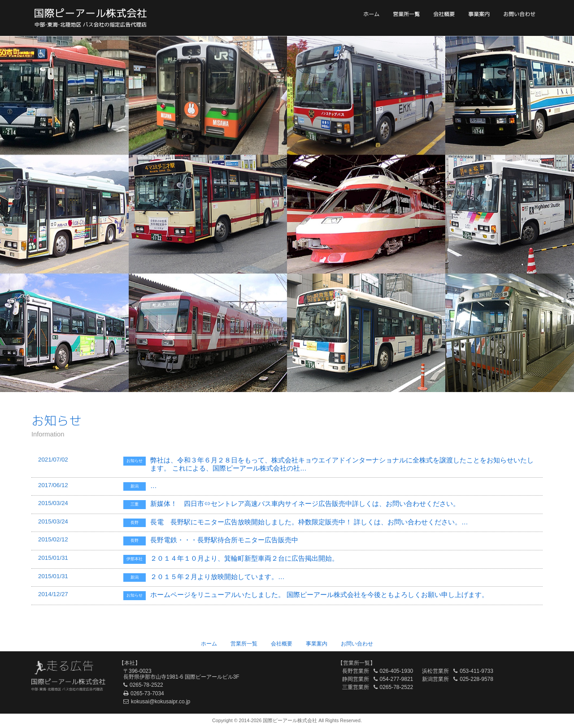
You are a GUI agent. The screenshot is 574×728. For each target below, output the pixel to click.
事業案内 (479, 14)
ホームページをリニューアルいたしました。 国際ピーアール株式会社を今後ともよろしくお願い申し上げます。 (319, 595)
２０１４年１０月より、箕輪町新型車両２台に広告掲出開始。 (246, 558)
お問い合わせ (519, 14)
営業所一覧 (406, 14)
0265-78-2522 (146, 685)
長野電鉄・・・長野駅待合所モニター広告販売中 (224, 540)
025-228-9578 (476, 679)
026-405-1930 (397, 671)
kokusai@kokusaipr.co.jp (161, 702)
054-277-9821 (397, 679)
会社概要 (444, 14)
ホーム (371, 14)
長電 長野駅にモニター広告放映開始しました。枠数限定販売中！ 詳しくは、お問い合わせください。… (309, 522)
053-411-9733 (476, 671)
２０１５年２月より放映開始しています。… (217, 577)
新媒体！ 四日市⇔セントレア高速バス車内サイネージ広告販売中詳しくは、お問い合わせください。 (305, 504)
